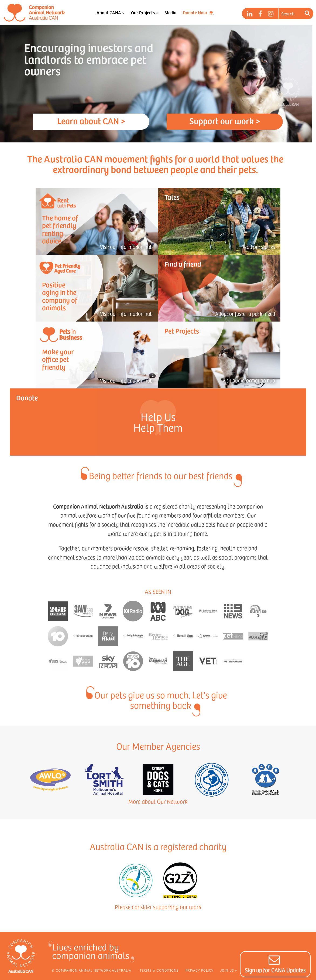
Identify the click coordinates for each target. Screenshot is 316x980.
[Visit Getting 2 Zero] (180, 880)
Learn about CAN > (91, 121)
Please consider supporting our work (158, 907)
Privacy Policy (200, 970)
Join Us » (229, 970)
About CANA (110, 12)
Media (170, 12)
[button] (275, 964)
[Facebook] (260, 14)
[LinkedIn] (250, 14)
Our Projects (145, 12)
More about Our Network (158, 801)
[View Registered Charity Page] (136, 880)
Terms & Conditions (159, 970)
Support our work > (225, 121)
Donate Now (195, 12)
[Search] (308, 13)
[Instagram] (271, 14)
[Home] (34, 13)
